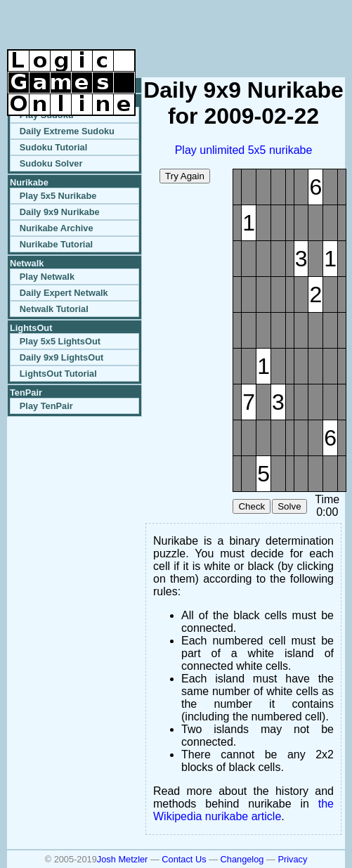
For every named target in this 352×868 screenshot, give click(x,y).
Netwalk (27, 263)
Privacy (292, 859)
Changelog (242, 859)
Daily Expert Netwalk (64, 293)
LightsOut (31, 328)
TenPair (26, 393)
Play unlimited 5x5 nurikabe (244, 150)
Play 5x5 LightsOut (60, 341)
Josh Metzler (123, 859)
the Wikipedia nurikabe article (243, 810)
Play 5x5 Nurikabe (58, 196)
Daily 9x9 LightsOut (61, 357)
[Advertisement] (181, 28)
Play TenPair (46, 406)
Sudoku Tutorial (53, 147)
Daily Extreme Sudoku (67, 131)
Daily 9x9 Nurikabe (60, 212)
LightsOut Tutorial (58, 374)
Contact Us (184, 859)
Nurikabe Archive (57, 228)
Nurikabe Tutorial (56, 244)
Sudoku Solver (51, 163)
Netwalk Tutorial (54, 309)
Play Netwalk (47, 277)
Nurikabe (29, 182)
